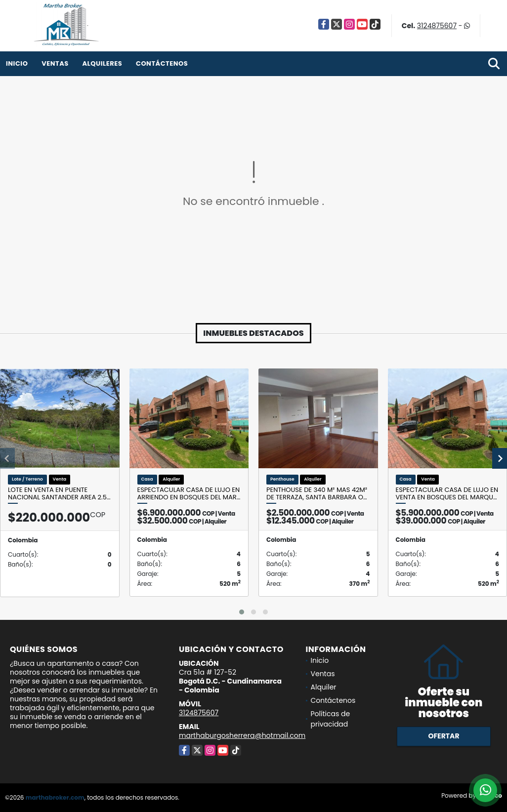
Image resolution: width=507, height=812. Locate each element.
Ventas (55, 63)
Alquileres (102, 63)
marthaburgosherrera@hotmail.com (242, 735)
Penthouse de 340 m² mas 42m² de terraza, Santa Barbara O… (317, 494)
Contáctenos (162, 63)
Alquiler (324, 687)
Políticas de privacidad (331, 719)
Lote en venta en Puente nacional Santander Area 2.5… (59, 494)
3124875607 (437, 26)
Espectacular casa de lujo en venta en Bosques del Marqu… (447, 494)
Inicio (17, 63)
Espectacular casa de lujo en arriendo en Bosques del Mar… (189, 494)
